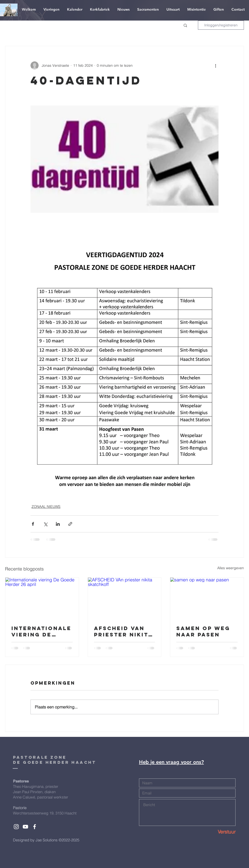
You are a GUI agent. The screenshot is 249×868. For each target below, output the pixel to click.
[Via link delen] (70, 524)
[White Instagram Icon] (16, 827)
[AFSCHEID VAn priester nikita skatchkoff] (125, 598)
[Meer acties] (215, 65)
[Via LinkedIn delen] (58, 524)
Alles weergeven (231, 568)
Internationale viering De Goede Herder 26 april (41, 631)
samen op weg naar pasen (203, 631)
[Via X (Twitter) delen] (45, 524)
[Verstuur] (217, 832)
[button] (185, 25)
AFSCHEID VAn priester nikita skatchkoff (123, 631)
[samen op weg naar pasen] (207, 598)
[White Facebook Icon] (35, 827)
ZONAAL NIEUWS (46, 507)
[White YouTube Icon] (25, 827)
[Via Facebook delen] (33, 524)
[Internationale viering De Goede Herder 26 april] (42, 598)
